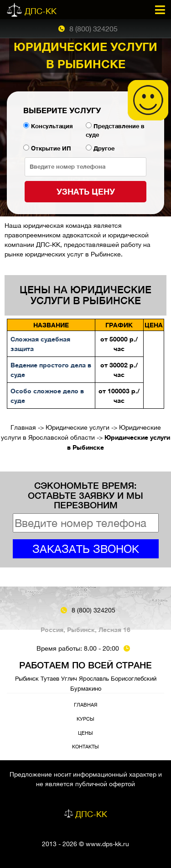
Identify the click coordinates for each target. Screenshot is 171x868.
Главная (23, 427)
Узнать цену (86, 191)
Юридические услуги (78, 427)
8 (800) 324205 (93, 29)
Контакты (85, 746)
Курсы (85, 719)
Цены (85, 733)
